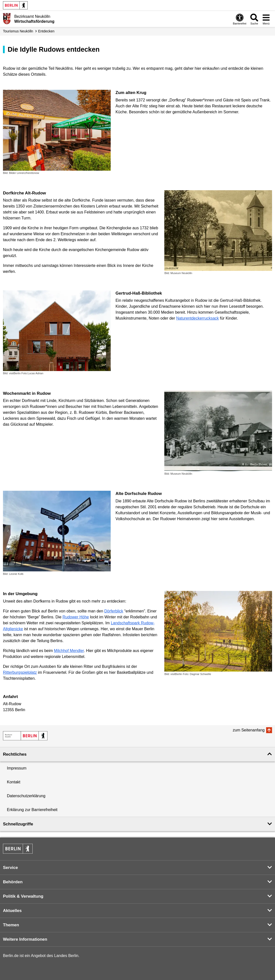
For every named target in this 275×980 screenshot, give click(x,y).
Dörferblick (114, 611)
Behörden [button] (13, 882)
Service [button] (11, 868)
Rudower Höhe (76, 617)
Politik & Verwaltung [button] (23, 896)
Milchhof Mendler (69, 651)
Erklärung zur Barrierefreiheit (32, 810)
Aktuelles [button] (12, 911)
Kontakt (14, 782)
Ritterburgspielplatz (20, 672)
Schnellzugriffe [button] (18, 824)
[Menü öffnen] (266, 19)
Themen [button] (11, 925)
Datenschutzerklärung (26, 796)
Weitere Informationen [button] (25, 939)
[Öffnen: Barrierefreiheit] (240, 19)
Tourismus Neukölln (18, 31)
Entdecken (46, 31)
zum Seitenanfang (249, 730)
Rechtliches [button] (15, 754)
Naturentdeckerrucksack (198, 318)
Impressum (17, 768)
